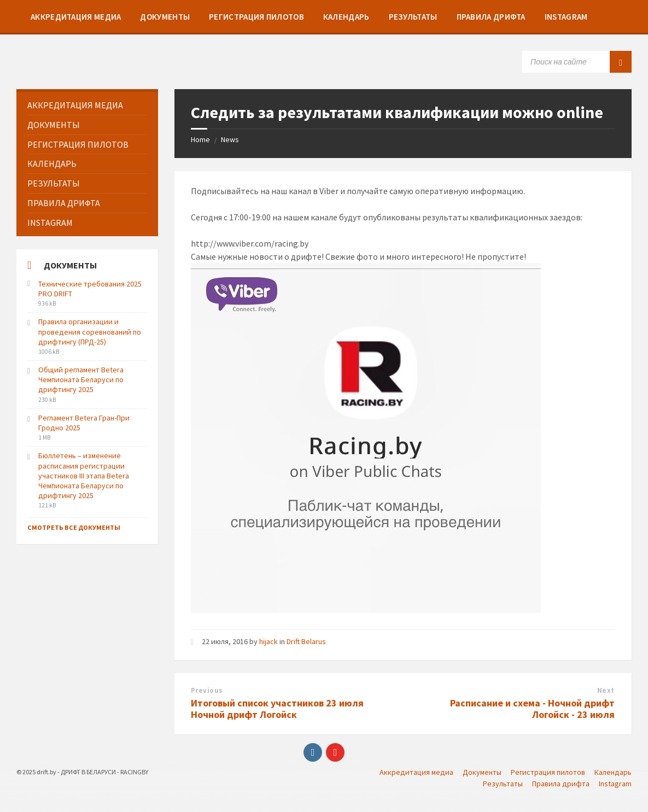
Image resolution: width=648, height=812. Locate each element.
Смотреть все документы (74, 527)
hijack (268, 641)
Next (606, 690)
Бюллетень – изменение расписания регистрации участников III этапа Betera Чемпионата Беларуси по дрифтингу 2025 (84, 475)
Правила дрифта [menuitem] (561, 784)
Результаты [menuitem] (503, 784)
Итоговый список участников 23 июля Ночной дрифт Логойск (277, 709)
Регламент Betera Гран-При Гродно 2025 (84, 423)
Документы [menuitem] (482, 772)
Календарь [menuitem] (613, 772)
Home (200, 139)
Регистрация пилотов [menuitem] (548, 772)
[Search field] (577, 62)
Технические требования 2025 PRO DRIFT (90, 289)
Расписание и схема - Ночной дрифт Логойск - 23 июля (532, 709)
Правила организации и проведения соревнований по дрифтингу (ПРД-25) (90, 331)
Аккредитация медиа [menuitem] (416, 772)
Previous (207, 690)
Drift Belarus (306, 641)
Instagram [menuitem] (615, 784)
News (230, 139)
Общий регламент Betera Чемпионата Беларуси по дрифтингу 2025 (81, 379)
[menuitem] (76, 16)
